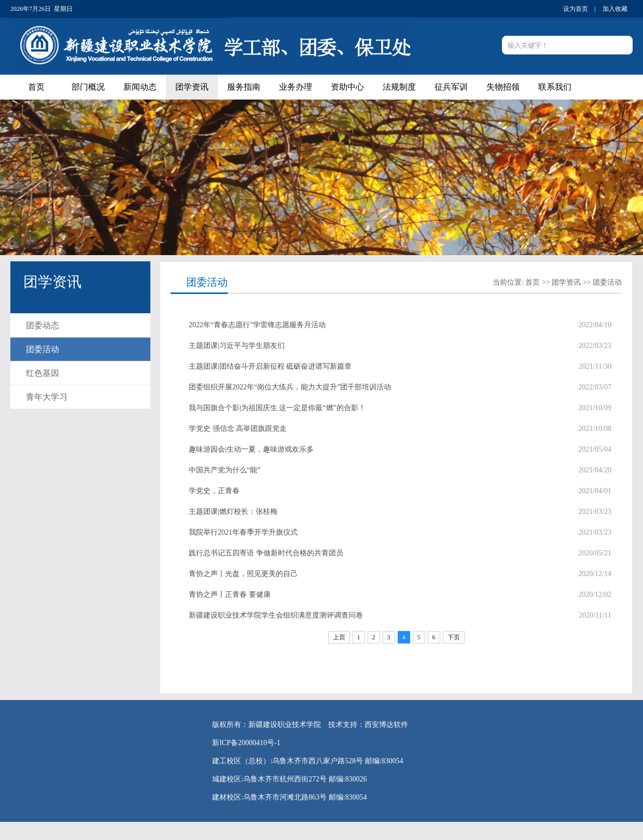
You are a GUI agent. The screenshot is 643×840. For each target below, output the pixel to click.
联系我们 (555, 87)
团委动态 (43, 325)
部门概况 (88, 87)
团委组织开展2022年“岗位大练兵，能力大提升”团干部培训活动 (290, 387)
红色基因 (43, 373)
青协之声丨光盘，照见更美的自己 (243, 574)
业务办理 (296, 87)
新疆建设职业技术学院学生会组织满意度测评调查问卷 (276, 615)
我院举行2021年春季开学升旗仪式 (243, 532)
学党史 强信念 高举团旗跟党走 (238, 429)
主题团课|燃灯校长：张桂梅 (233, 512)
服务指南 (244, 87)
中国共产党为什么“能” (225, 470)
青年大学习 (47, 397)
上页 (339, 637)
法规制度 (399, 87)
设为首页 (576, 9)
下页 (454, 637)
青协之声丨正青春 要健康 (230, 594)
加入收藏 (615, 9)
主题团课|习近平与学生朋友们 (237, 346)
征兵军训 (451, 87)
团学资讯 (192, 87)
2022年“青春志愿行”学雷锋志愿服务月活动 (257, 325)
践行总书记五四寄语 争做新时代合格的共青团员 (266, 553)
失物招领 (503, 87)
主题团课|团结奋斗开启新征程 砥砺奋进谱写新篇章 (270, 366)
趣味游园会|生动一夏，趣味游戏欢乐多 (251, 449)
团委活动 (43, 349)
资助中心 (347, 87)
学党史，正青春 (214, 491)
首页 (36, 87)
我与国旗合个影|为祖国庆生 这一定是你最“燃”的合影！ (277, 408)
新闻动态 (140, 87)
